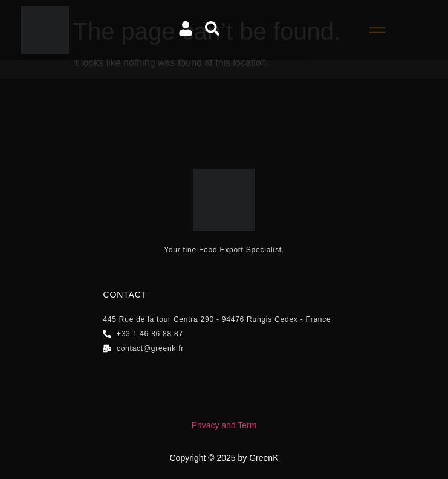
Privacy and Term (224, 425)
